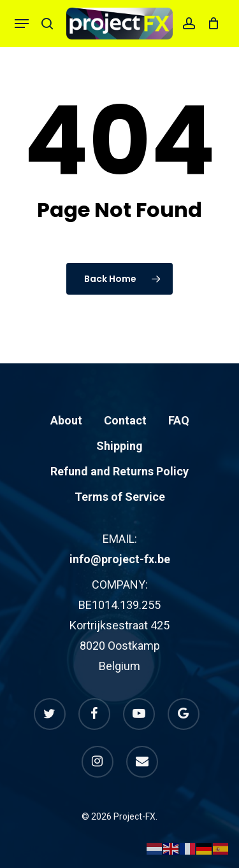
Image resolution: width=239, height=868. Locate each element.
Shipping (119, 446)
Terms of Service (120, 497)
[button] (22, 24)
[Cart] (211, 24)
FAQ (179, 420)
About (66, 420)
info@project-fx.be (120, 559)
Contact (125, 420)
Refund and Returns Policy (119, 471)
